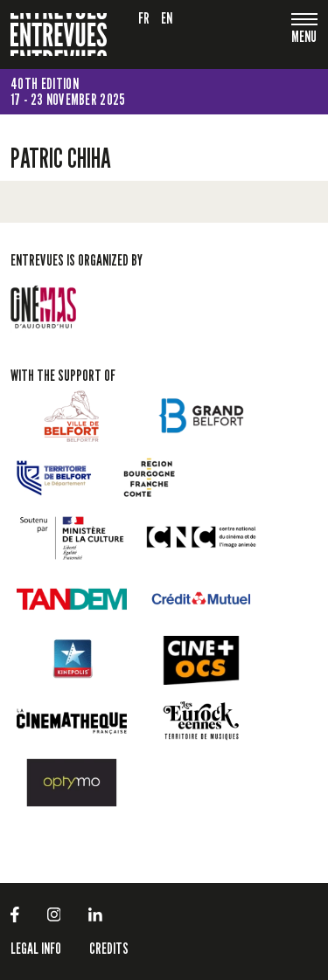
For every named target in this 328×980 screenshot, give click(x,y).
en (167, 18)
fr (144, 18)
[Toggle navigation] (304, 38)
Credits (109, 948)
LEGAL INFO (36, 948)
